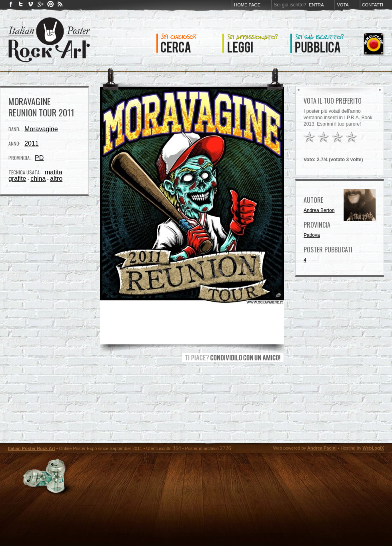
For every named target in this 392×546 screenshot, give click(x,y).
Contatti (373, 5)
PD (39, 158)
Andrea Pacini (322, 448)
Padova (312, 235)
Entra (316, 5)
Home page (247, 5)
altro (56, 179)
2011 (32, 143)
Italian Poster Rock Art (32, 448)
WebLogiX (373, 448)
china (38, 179)
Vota (343, 5)
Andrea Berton (319, 210)
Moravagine (41, 129)
